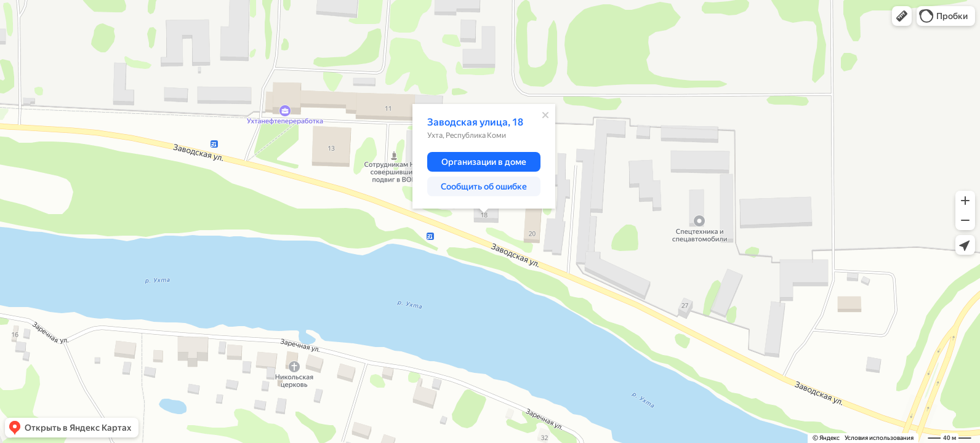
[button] (902, 16)
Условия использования (879, 438)
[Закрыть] (545, 115)
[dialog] (484, 156)
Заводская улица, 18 (475, 122)
